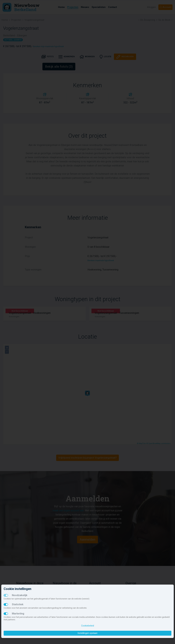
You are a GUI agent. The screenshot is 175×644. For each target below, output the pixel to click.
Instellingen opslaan (88, 633)
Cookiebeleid (88, 626)
